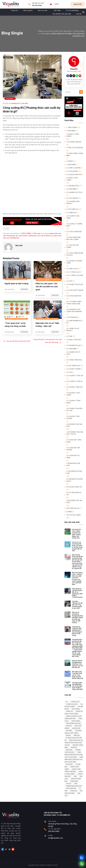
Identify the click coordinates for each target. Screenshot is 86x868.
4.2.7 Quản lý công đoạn (73, 402)
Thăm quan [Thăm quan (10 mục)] (74, 781)
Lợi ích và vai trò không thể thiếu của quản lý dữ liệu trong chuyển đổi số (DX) (77, 546)
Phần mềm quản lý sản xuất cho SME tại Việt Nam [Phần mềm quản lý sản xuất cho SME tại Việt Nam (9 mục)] (74, 759)
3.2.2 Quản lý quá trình (73, 217)
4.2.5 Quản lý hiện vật (75, 387)
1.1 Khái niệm (45, 34)
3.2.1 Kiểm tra (71, 213)
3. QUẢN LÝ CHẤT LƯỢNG (72, 179)
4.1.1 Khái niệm (71, 349)
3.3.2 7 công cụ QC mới (75, 275)
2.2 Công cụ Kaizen (73, 168)
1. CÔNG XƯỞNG (79, 31)
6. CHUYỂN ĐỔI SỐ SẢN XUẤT (74, 472)
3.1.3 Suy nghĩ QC (72, 198)
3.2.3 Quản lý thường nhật (74, 225)
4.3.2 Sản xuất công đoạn (74, 441)
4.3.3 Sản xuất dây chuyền (73, 449)
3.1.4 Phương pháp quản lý (73, 202)
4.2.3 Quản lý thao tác (75, 376)
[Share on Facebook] (4, 229)
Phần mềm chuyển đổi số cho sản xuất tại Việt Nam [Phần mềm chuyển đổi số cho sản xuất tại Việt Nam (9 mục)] (74, 755)
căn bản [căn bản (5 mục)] (69, 726)
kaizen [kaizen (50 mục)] (68, 735)
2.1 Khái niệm (71, 165)
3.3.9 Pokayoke (72, 317)
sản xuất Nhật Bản (13, 238)
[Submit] (81, 92)
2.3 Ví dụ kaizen (72, 171)
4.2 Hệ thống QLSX (73, 366)
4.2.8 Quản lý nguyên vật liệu (74, 410)
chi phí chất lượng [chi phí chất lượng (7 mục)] (74, 705)
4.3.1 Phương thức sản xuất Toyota (75, 433)
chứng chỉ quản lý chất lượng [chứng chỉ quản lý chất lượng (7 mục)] (74, 713)
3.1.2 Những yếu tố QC (74, 192)
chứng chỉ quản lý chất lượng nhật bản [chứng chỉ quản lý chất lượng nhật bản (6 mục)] (73, 717)
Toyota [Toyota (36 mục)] (68, 784)
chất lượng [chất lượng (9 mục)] (76, 709)
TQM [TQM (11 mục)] (76, 784)
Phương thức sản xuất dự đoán (17, 236)
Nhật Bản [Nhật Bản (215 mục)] (69, 750)
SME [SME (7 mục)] (75, 776)
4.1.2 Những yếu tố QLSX (73, 353)
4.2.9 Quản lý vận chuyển (73, 417)
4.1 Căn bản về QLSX (74, 345)
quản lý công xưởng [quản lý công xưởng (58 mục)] (73, 773)
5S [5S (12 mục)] (67, 702)
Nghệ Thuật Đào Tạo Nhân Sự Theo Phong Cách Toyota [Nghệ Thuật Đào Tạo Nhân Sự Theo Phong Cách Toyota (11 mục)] (74, 743)
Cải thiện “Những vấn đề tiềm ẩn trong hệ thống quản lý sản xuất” (77, 605)
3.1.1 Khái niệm (71, 189)
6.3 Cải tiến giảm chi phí (74, 494)
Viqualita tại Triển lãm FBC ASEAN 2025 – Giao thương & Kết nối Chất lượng (77, 631)
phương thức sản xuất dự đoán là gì (41, 236)
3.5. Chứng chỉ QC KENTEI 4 (73, 329)
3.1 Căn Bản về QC (73, 186)
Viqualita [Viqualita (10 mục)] (74, 791)
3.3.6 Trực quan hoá (74, 296)
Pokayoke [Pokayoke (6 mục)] (69, 764)
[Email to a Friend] (8, 229)
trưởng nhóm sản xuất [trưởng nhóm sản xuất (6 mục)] (74, 786)
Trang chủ (42, 31)
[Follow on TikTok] (71, 76)
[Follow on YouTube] (80, 76)
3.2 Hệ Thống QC (72, 209)
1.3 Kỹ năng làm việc (74, 142)
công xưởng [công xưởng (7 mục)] (76, 721)
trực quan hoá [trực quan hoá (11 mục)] (71, 788)
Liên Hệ (79, 14)
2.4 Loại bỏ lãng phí (74, 174)
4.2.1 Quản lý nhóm (73, 369)
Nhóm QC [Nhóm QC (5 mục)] (74, 747)
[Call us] (77, 76)
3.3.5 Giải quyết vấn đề (75, 290)
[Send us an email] (74, 76)
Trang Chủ (14, 10)
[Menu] (83, 12)
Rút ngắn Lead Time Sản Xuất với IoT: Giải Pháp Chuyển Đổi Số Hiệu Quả (78, 675)
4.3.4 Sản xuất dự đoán (73, 457)
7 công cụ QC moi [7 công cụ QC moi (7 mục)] (72, 704)
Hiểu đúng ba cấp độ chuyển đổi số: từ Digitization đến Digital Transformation (77, 593)
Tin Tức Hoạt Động (72, 10)
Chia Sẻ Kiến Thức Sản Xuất (62, 14)
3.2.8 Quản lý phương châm (74, 262)
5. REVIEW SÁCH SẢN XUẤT (73, 464)
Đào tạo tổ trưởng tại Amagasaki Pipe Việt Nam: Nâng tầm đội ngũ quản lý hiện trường (78, 617)
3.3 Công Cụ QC (72, 269)
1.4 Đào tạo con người (75, 148)
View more (24, 289)
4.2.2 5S (69, 372)
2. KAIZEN (70, 161)
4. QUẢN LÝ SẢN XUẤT (74, 340)
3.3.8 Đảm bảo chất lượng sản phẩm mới (74, 310)
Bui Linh (25, 103)
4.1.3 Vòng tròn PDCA (74, 360)
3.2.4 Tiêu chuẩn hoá (74, 232)
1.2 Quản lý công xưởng (73, 135)
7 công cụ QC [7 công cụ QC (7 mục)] (75, 702)
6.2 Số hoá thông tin (74, 487)
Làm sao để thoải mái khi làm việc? (17, 341)
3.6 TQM (69, 336)
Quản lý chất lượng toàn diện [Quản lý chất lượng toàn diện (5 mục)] (73, 770)
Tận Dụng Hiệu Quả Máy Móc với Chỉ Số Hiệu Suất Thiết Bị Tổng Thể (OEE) (77, 686)
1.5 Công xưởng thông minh (75, 154)
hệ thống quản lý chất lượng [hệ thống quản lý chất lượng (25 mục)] (73, 732)
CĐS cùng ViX (28, 10)
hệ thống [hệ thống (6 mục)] (69, 731)
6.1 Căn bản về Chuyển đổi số (75, 480)
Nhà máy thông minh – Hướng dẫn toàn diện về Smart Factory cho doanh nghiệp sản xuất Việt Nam (77, 579)
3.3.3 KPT (70, 281)
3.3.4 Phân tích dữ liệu (75, 284)
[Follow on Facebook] (68, 76)
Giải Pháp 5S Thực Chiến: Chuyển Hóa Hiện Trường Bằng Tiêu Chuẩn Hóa (76, 534)
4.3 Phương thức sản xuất (74, 425)
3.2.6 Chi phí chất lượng (73, 246)
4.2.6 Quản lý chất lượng (73, 394)
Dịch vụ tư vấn (43, 10)
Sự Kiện (69, 512)
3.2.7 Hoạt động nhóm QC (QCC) (75, 254)
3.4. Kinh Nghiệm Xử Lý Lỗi (74, 322)
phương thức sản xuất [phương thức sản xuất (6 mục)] (73, 751)
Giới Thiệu (57, 10)
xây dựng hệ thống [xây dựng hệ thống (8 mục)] (74, 792)
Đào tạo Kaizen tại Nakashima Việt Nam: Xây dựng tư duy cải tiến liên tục (78, 664)
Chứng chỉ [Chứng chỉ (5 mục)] (69, 711)
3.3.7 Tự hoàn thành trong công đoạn (74, 303)
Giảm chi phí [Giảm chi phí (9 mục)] (76, 728)
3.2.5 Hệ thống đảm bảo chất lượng (73, 238)
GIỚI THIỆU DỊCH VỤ (73, 508)
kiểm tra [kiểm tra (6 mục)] (77, 735)
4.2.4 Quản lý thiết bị (74, 381)
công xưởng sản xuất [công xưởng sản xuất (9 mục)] (73, 723)
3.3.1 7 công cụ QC (73, 272)
